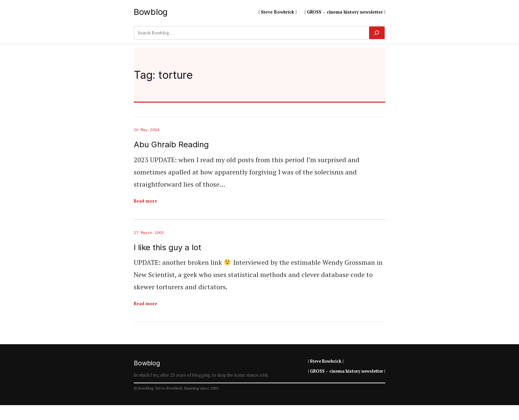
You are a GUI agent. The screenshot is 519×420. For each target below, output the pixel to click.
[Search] (377, 33)
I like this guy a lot (167, 248)
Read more (145, 201)
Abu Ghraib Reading (171, 145)
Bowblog (151, 12)
